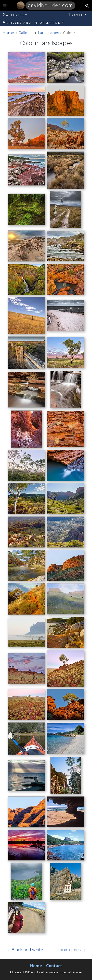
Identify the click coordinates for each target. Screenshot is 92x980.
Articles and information (32, 22)
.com (50, 5)
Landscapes (48, 33)
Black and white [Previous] (27, 950)
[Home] (21, 5)
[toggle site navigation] (5, 6)
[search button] (87, 6)
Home (36, 966)
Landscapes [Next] (69, 950)
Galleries (13, 15)
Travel (76, 15)
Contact (54, 966)
